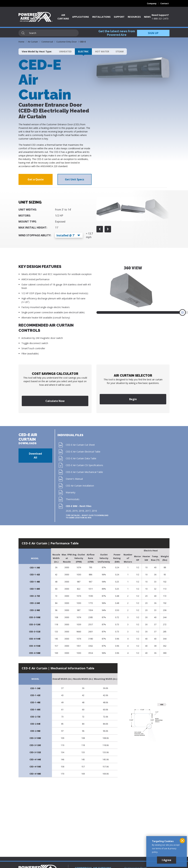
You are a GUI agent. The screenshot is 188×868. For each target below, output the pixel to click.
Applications (81, 17)
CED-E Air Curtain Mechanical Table (84, 472)
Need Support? (160, 15)
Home (21, 42)
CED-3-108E (35, 617)
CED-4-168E (35, 653)
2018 (81, 511)
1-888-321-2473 (160, 19)
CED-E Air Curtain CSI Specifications (84, 465)
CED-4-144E (35, 639)
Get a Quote (36, 179)
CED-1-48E (35, 582)
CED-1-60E (35, 589)
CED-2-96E (35, 610)
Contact (165, 3)
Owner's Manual (74, 479)
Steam (120, 51)
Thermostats (73, 499)
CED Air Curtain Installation (80, 486)
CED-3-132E (35, 632)
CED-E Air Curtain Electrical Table (83, 452)
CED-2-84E (35, 603)
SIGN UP (153, 33)
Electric (83, 51)
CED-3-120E (35, 624)
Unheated (65, 51)
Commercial (47, 42)
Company (152, 3)
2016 (94, 511)
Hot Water (102, 51)
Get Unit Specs (75, 179)
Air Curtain (33, 42)
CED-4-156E (35, 646)
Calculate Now (55, 401)
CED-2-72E (35, 596)
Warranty (71, 492)
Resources (134, 17)
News (147, 17)
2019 (75, 511)
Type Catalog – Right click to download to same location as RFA (87, 516)
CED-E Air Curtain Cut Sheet (80, 445)
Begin (133, 399)
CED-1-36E (35, 568)
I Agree (167, 860)
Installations (101, 17)
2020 (68, 511)
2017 (88, 511)
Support (119, 17)
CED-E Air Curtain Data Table (81, 458)
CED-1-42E (35, 575)
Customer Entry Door (67, 42)
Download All (35, 456)
